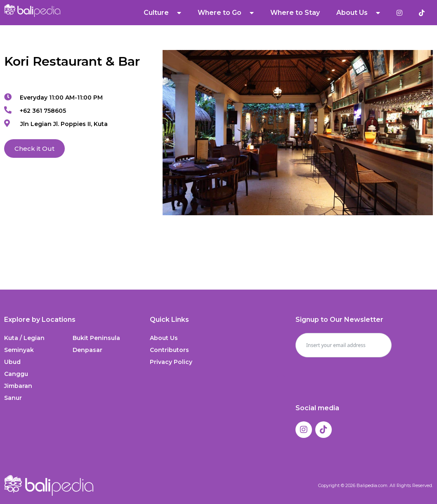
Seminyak (19, 350)
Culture (162, 13)
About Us (358, 13)
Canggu (16, 374)
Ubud (12, 362)
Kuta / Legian (24, 338)
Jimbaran (18, 386)
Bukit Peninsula (96, 338)
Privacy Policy (171, 362)
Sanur (13, 398)
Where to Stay (295, 13)
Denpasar (87, 350)
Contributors (169, 350)
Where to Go (226, 13)
